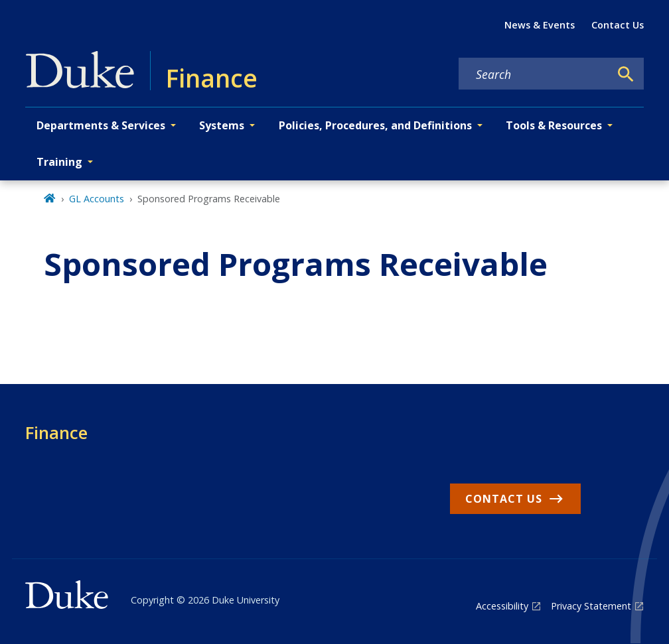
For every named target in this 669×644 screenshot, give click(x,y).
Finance (56, 432)
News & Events (540, 25)
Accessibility (502, 606)
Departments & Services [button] (101, 125)
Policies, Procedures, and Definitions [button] (375, 125)
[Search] (626, 74)
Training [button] (59, 162)
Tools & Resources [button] (554, 125)
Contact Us (618, 25)
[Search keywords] (534, 74)
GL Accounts (97, 199)
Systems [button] (222, 125)
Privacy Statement (591, 606)
